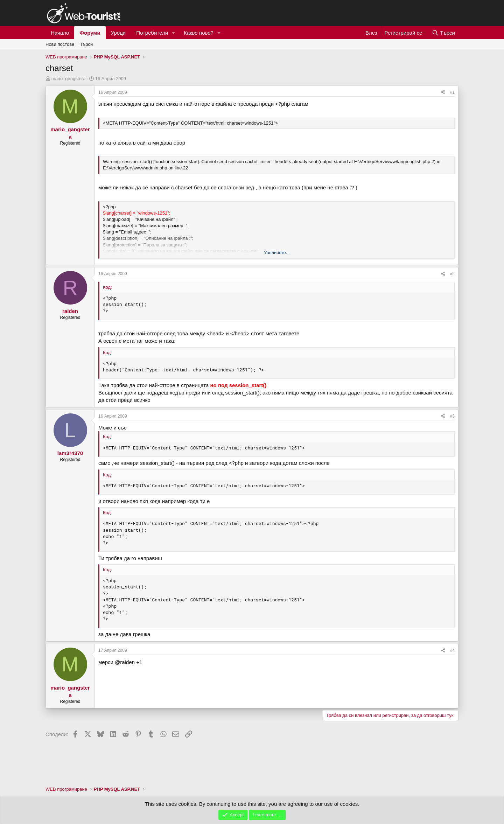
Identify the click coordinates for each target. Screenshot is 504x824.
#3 (452, 416)
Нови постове (60, 44)
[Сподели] (443, 93)
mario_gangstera (69, 79)
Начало (60, 33)
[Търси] (443, 33)
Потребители (152, 33)
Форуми (90, 33)
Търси (86, 44)
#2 (452, 274)
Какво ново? (199, 33)
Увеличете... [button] (277, 253)
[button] (174, 33)
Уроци (118, 33)
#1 (452, 92)
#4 (452, 650)
